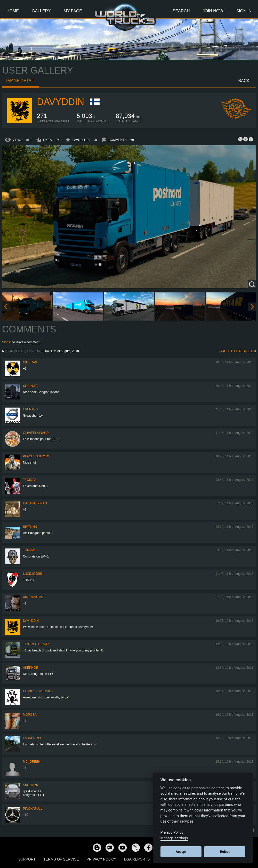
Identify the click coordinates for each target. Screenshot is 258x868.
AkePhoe (30, 668)
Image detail (21, 81)
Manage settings (174, 838)
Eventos (30, 409)
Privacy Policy (102, 859)
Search (181, 11)
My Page (73, 11)
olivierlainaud (36, 433)
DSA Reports (137, 859)
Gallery (41, 11)
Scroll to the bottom (237, 351)
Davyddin (61, 102)
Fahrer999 (32, 738)
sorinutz (31, 386)
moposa (30, 715)
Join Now (213, 11)
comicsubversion (38, 691)
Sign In (244, 11)
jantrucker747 (36, 644)
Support (27, 859)
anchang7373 (34, 597)
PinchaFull (33, 809)
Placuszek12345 (37, 456)
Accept (181, 852)
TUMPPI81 (31, 550)
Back (244, 81)
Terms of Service (61, 859)
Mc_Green (32, 762)
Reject (225, 852)
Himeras (30, 362)
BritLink (30, 527)
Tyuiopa (30, 480)
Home (13, 11)
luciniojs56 (33, 574)
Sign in (7, 342)
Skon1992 (31, 785)
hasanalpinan (35, 503)
